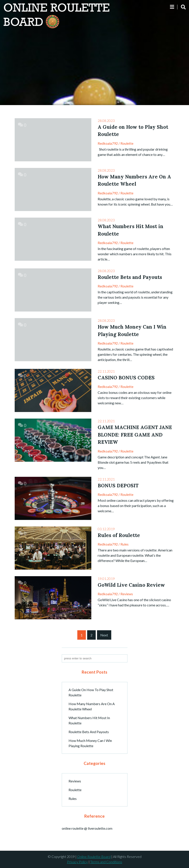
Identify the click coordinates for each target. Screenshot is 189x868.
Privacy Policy (77, 862)
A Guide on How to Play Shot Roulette (91, 692)
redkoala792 (108, 143)
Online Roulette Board (94, 857)
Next (104, 635)
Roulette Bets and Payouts (89, 732)
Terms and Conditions (106, 862)
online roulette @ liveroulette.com (87, 828)
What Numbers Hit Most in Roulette (89, 720)
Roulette (127, 143)
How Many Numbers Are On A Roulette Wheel (92, 706)
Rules (125, 544)
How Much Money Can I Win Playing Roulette (90, 743)
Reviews (127, 594)
